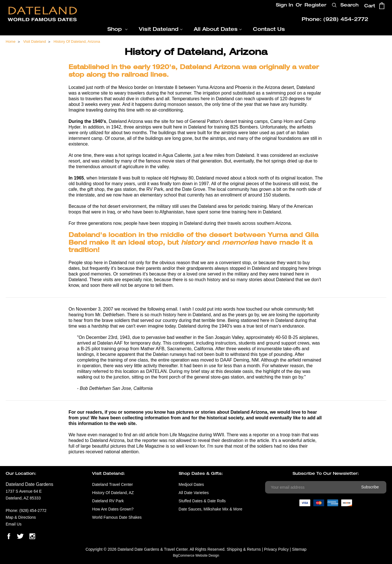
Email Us (14, 524)
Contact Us (269, 30)
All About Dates (218, 30)
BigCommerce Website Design (196, 556)
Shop (117, 30)
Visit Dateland (161, 30)
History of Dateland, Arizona (77, 41)
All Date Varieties (194, 493)
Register (315, 6)
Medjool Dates (191, 484)
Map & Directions (21, 517)
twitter (21, 536)
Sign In (285, 6)
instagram (32, 536)
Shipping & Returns (244, 549)
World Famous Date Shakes (117, 517)
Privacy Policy (276, 549)
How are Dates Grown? (113, 509)
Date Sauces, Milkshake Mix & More (211, 509)
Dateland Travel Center (112, 484)
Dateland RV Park (108, 501)
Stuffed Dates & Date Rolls (202, 501)
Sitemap (299, 549)
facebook (9, 536)
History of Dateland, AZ (113, 493)
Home (11, 41)
